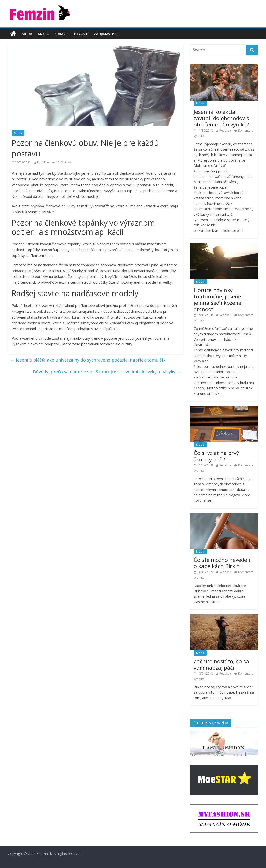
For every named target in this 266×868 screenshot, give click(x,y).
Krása (43, 34)
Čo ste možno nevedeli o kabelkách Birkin (222, 563)
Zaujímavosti (106, 34)
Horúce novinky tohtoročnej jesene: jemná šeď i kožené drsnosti (218, 300)
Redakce (43, 162)
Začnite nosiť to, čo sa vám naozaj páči (221, 664)
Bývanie (81, 34)
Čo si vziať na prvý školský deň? (216, 456)
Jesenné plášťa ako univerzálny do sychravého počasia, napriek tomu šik (88, 360)
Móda (27, 34)
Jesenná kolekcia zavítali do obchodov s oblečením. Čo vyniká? (221, 118)
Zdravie (61, 34)
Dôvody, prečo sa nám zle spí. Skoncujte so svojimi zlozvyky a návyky (107, 372)
